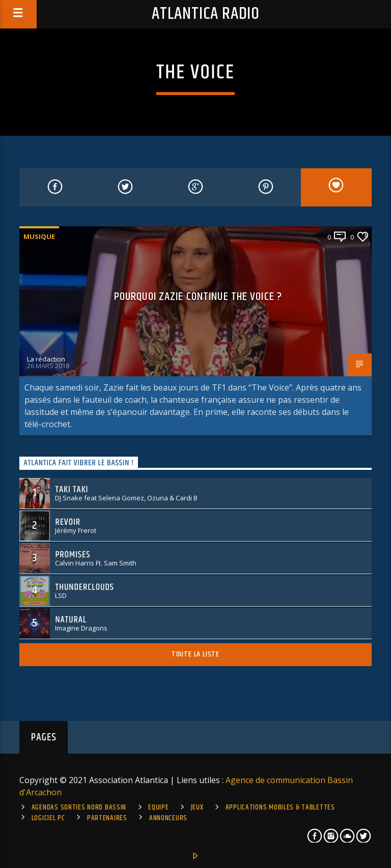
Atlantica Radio (206, 14)
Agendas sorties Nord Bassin (79, 807)
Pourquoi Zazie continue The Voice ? (198, 297)
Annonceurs (168, 818)
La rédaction (46, 359)
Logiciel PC (48, 818)
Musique (39, 236)
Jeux (197, 807)
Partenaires (107, 818)
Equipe (158, 807)
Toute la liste (195, 654)
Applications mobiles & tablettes (280, 807)
